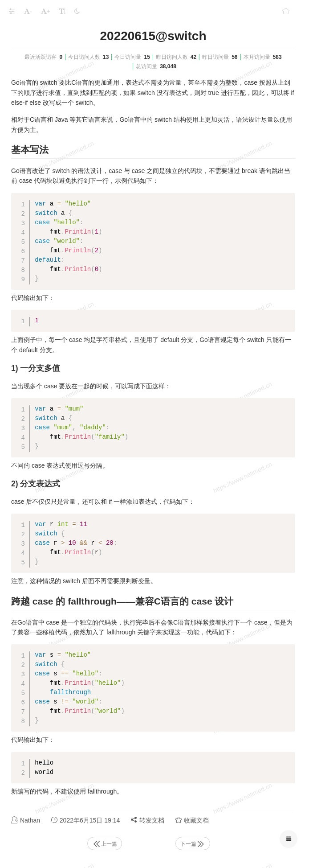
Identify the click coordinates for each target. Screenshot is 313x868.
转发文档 (147, 820)
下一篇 (193, 844)
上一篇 (105, 844)
